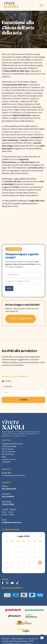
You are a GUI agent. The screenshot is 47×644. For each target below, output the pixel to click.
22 (18, 563)
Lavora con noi (9, 460)
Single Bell (6, 473)
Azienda (7, 387)
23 (24, 563)
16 (23, 557)
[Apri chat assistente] (42, 638)
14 (13, 557)
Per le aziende (9, 452)
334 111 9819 (8, 505)
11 (34, 552)
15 (18, 557)
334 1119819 (8, 497)
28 (12, 568)
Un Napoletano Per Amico (13, 476)
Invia (9, 288)
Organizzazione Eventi (12, 444)
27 (7, 568)
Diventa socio (8, 454)
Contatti (6, 462)
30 (24, 568)
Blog (4, 457)
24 (29, 563)
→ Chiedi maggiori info (20, 319)
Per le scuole (8, 449)
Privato (7, 381)
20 (7, 563)
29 (18, 568)
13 (7, 557)
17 (29, 557)
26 (40, 563)
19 (40, 557)
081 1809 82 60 (9, 489)
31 (29, 568)
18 (35, 557)
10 (29, 552)
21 (13, 563)
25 (35, 563)
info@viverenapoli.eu (12, 523)
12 (40, 552)
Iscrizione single (9, 447)
